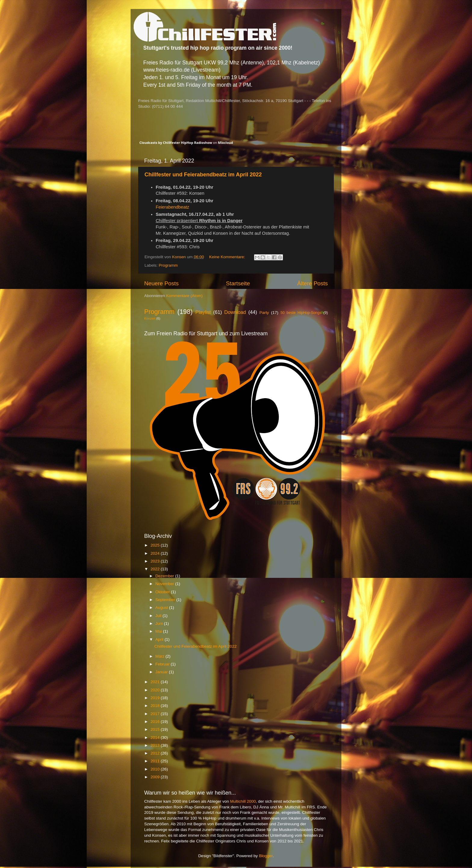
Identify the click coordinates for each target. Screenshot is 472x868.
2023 (156, 561)
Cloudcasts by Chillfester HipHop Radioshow (176, 143)
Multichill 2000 (243, 801)
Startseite (238, 283)
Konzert (150, 318)
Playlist (203, 312)
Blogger (266, 856)
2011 (156, 761)
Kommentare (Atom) (185, 296)
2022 (156, 569)
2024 (156, 553)
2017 (156, 714)
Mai (159, 631)
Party (264, 313)
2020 (156, 690)
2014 (156, 738)
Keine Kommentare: (228, 257)
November (165, 584)
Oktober (163, 592)
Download (235, 312)
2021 (156, 682)
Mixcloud (225, 143)
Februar (163, 664)
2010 (156, 769)
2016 (156, 722)
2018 (156, 706)
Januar (162, 672)
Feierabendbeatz (172, 207)
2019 (156, 698)
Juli (159, 616)
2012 (156, 753)
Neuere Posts (161, 283)
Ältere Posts (312, 283)
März (160, 656)
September (166, 600)
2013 (156, 745)
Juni (160, 623)
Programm (168, 265)
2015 (156, 729)
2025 (156, 545)
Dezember (165, 576)
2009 (156, 777)
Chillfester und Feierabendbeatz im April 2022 (203, 175)
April (160, 639)
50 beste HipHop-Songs (301, 313)
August (162, 608)
